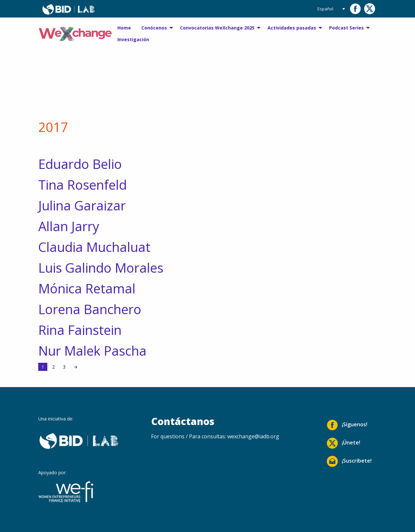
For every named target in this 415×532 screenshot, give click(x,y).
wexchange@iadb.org (253, 436)
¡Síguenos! (347, 425)
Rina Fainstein (80, 330)
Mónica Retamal (87, 288)
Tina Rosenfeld (83, 185)
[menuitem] (124, 28)
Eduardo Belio (80, 164)
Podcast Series (346, 28)
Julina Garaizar (82, 205)
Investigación (133, 39)
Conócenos (154, 28)
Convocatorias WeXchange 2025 (217, 28)
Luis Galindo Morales (101, 268)
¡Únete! (344, 443)
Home (124, 28)
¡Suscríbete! (349, 461)
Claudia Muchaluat (94, 247)
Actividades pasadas (292, 28)
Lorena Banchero (90, 309)
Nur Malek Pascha (92, 351)
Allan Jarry (69, 226)
